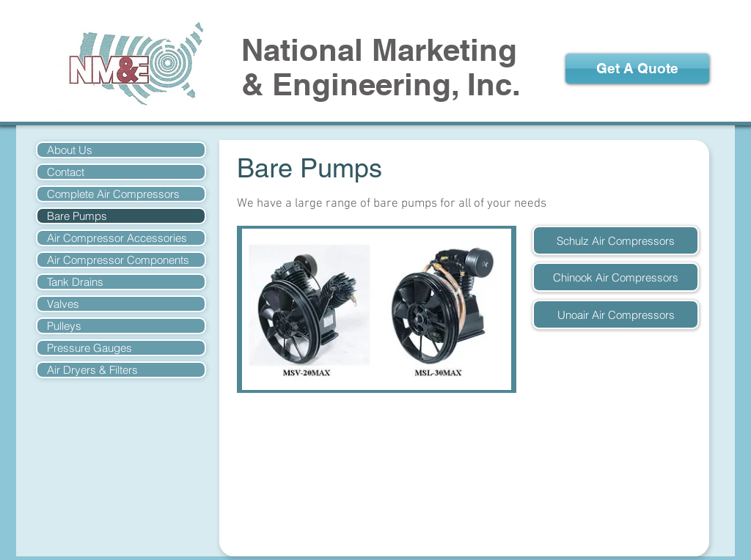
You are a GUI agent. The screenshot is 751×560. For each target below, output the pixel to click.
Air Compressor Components (118, 260)
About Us (70, 150)
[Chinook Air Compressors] (616, 277)
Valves (63, 304)
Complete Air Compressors (113, 194)
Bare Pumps (77, 216)
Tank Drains (75, 282)
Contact (66, 172)
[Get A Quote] (637, 69)
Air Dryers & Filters (92, 370)
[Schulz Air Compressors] (616, 240)
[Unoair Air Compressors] (616, 314)
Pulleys (64, 326)
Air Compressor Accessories (117, 238)
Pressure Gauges (89, 348)
